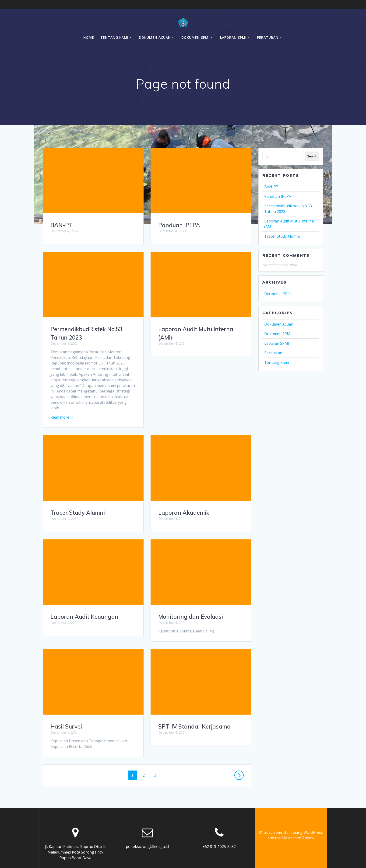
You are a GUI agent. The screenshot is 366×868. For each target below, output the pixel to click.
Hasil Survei (174, 650)
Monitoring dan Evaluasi (83, 617)
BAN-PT (62, 225)
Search (312, 156)
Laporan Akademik (76, 513)
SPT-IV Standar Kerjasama (87, 726)
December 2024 (278, 294)
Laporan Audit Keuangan (192, 546)
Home (89, 37)
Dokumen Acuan (155, 37)
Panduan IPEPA (179, 225)
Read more (60, 417)
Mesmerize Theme (298, 827)
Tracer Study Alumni (185, 442)
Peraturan (268, 37)
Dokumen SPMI (195, 37)
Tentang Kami (114, 37)
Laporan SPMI (233, 37)
